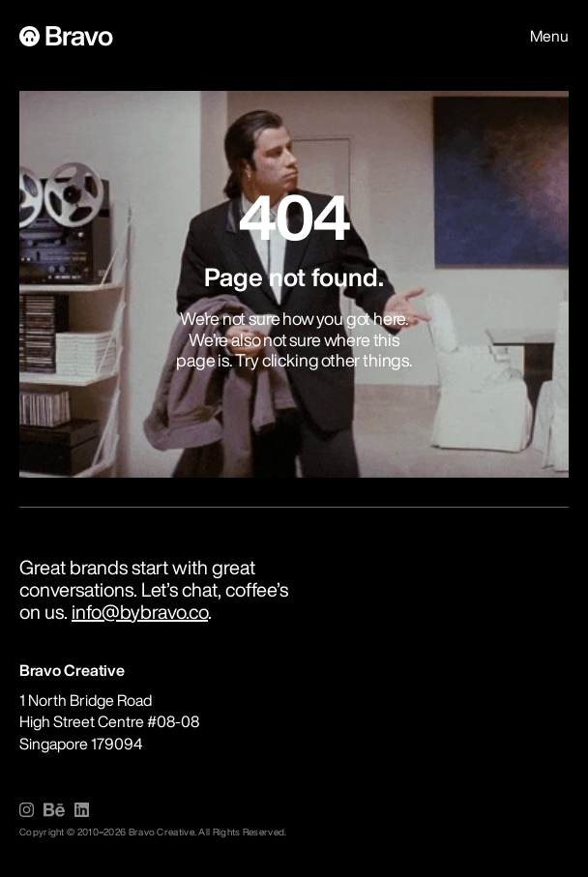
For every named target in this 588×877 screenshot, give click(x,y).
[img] (27, 810)
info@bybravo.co (140, 612)
